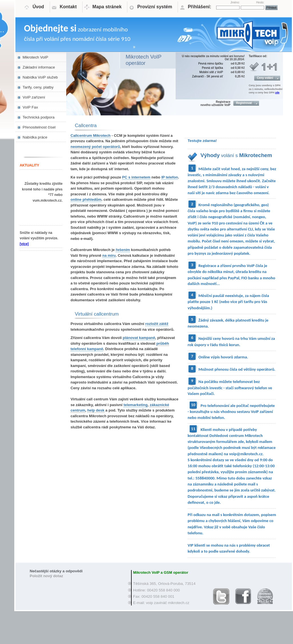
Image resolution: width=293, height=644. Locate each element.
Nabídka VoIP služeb (40, 77)
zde (277, 93)
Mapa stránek (107, 7)
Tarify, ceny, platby (38, 87)
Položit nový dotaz (46, 576)
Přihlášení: (200, 7)
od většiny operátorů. (257, 369)
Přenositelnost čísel (39, 127)
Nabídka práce (35, 137)
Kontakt (68, 7)
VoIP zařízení (34, 97)
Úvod (38, 7)
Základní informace (39, 67)
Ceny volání (265, 78)
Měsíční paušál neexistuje (221, 296)
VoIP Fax (30, 107)
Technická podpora (39, 117)
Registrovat (244, 103)
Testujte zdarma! (202, 141)
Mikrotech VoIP (35, 57)
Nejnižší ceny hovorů (216, 338)
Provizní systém (155, 7)
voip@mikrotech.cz (246, 454)
